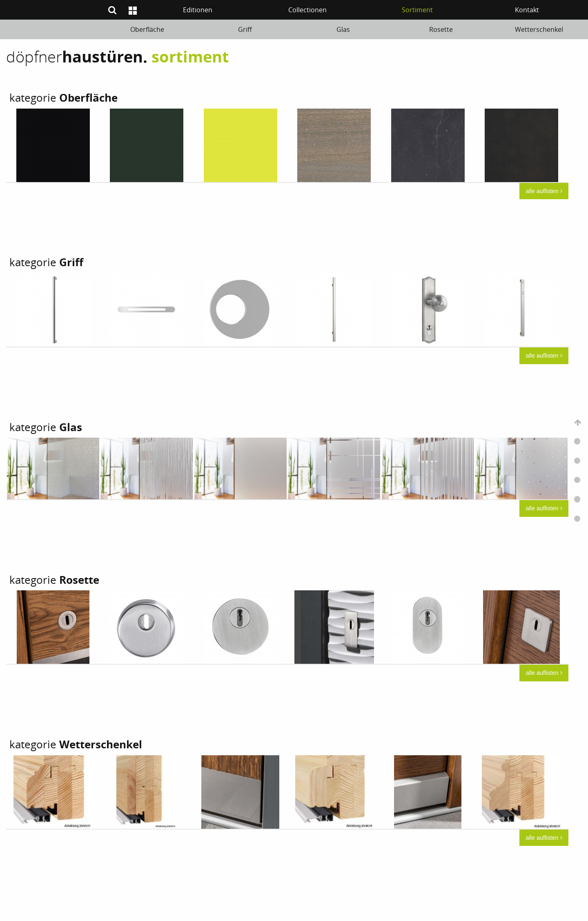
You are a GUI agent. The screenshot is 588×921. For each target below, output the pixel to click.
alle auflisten (544, 191)
